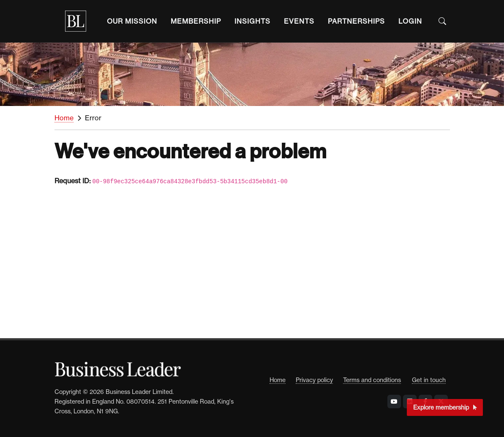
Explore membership (445, 407)
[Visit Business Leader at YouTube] (394, 402)
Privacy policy (314, 380)
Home (64, 118)
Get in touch (429, 380)
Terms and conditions (372, 380)
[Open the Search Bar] (442, 21)
